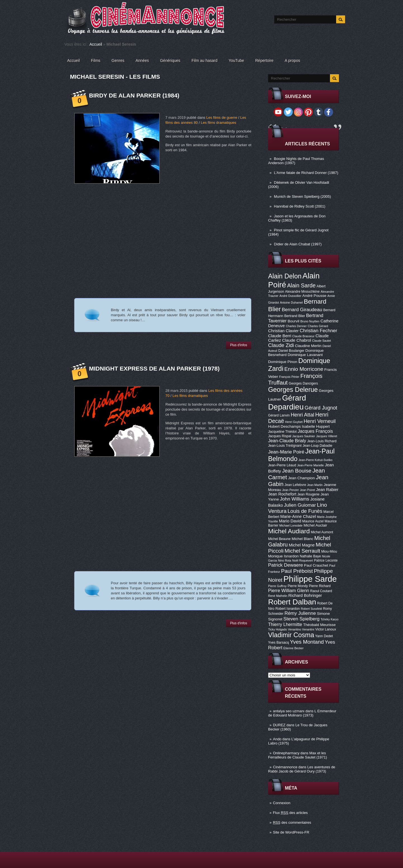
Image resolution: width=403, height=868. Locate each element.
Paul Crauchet (316, 565)
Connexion (282, 803)
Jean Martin (315, 485)
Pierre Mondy (298, 586)
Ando (277, 739)
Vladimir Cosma (291, 635)
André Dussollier (290, 296)
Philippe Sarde (310, 579)
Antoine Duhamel (291, 302)
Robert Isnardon (288, 609)
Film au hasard (204, 60)
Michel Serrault (302, 551)
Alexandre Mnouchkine (302, 292)
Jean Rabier (327, 490)
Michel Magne (302, 545)
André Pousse (314, 296)
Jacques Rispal (280, 436)
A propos (292, 60)
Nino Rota (284, 560)
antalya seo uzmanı (289, 711)
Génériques (170, 60)
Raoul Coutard (321, 591)
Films (96, 60)
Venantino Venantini (301, 629)
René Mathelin (278, 596)
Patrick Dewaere (285, 565)
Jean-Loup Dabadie (317, 446)
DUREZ (279, 725)
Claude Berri (280, 336)
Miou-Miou (329, 551)
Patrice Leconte (326, 560)
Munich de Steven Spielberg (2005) (303, 196)
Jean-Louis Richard (322, 441)
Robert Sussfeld (311, 609)
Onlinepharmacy (286, 753)
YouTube (236, 60)
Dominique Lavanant (305, 355)
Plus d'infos (239, 345)
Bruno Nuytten (310, 321)
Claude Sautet (322, 341)
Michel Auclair (315, 525)
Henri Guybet (294, 422)
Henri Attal (303, 415)
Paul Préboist (297, 571)
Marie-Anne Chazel (298, 516)
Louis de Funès (305, 511)
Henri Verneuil (320, 421)
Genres (118, 60)
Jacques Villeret (326, 436)
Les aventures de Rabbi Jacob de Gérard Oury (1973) (302, 769)
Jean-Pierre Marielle (311, 465)
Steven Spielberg (302, 619)
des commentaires (292, 822)
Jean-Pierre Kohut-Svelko (316, 460)
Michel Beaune (279, 539)
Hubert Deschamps (284, 426)
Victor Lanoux (326, 629)
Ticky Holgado (277, 629)
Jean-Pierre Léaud (282, 465)
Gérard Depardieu (287, 402)
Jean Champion (301, 478)
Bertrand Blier (295, 316)
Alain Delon (285, 276)
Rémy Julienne (300, 613)
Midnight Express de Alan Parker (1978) (154, 368)
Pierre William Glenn (289, 590)
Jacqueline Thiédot (282, 432)
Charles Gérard (318, 326)
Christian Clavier (283, 331)
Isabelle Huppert (316, 426)
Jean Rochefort (282, 494)
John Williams (295, 499)
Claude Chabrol (297, 340)
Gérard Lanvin (279, 415)
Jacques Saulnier (304, 436)
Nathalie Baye (310, 556)
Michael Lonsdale (291, 525)
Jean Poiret (307, 490)
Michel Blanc (302, 539)
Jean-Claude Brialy (287, 441)
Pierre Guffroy (277, 586)
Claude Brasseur (303, 336)
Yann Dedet (324, 636)
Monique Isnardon (283, 556)
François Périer (289, 377)
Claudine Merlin (308, 346)
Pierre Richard (320, 586)
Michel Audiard (289, 531)
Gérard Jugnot (321, 408)
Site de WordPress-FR (291, 832)
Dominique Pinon (283, 362)
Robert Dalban (292, 602)
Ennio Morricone (304, 369)
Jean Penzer (290, 490)
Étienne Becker (294, 648)
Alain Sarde (301, 285)
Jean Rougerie (309, 494)
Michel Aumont (322, 532)
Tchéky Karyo (329, 619)
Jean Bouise (297, 471)
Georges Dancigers (303, 383)
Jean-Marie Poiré (286, 452)
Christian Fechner (318, 331)
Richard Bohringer (305, 595)
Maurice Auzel (313, 521)
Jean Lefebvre (295, 485)
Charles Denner (296, 326)
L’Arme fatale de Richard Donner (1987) (306, 173)
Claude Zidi (281, 345)
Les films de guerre (222, 117)
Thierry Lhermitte (285, 624)
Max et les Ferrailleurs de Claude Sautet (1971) (297, 755)
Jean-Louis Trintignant (285, 446)
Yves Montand (307, 642)
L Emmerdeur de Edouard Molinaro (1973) (302, 713)
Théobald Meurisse (319, 625)
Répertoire (264, 60)
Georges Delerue (293, 390)
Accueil (96, 44)
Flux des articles (290, 813)
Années (142, 60)
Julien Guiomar (300, 505)
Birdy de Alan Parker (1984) (134, 95)
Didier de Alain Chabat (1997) (298, 244)
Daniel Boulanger (291, 351)
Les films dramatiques (218, 123)
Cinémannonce (285, 767)
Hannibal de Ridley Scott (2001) (300, 206)
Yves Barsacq (278, 643)
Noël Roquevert (303, 560)
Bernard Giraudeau (302, 310)
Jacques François (315, 431)
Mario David (290, 521)
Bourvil (294, 321)
